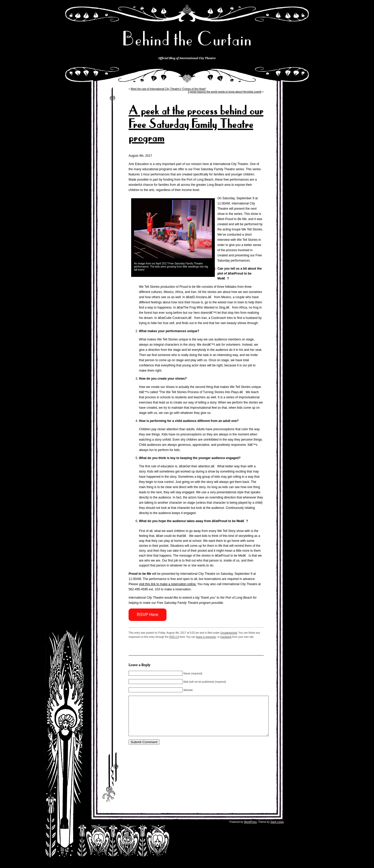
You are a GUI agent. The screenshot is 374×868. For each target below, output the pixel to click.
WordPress (250, 830)
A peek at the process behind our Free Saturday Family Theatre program (196, 124)
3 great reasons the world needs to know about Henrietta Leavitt (225, 92)
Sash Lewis (277, 830)
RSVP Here (148, 615)
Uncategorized (229, 633)
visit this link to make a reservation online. (168, 584)
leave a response (206, 637)
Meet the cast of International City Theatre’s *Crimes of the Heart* (168, 89)
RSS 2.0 (174, 637)
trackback (226, 637)
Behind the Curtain (187, 39)
